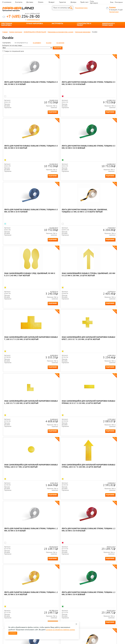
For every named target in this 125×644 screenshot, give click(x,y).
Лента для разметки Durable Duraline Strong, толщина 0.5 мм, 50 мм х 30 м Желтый (101, 84)
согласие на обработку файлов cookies (60, 630)
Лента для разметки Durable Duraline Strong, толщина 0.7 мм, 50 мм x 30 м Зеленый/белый (101, 467)
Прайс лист (84, 2)
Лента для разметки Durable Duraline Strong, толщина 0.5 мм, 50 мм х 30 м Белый (21, 84)
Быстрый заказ (114, 12)
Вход (112, 2)
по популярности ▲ (21, 43)
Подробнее (35, 112)
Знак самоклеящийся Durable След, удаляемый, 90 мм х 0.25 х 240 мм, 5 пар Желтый (21, 212)
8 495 (15, 604)
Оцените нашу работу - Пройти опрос (24, 609)
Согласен (13, 633)
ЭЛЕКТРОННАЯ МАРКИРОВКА (7, 25)
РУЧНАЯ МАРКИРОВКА (35, 24)
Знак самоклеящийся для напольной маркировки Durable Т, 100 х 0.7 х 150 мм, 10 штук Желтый (101, 212)
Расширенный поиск (81, 8)
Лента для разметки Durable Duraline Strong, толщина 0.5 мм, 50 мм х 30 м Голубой (61, 148)
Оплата (41, 2)
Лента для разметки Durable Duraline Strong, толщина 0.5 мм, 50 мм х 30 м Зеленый (21, 148)
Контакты (19, 2)
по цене (49, 43)
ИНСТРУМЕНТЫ (57, 24)
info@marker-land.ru (33, 20)
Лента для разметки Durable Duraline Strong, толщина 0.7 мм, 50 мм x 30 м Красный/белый (21, 531)
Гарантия (62, 2)
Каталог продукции (16, 32)
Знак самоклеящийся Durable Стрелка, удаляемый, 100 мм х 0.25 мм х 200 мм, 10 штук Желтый (62, 212)
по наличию (60, 43)
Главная (5, 32)
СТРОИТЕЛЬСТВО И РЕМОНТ (84, 25)
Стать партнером (94, 2)
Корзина (112, 7)
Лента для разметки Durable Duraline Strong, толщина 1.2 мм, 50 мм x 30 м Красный (21, 403)
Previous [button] (3, 581)
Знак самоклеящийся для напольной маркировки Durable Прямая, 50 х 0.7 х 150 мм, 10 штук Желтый (101, 276)
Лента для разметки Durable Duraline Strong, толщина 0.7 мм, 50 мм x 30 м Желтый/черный (61, 467)
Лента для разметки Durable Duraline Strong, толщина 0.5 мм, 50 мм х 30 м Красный (61, 84)
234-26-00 (23, 17)
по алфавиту (37, 43)
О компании (7, 2)
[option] (10, 579)
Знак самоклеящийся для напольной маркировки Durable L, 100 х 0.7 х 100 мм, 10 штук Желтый (61, 276)
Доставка (30, 2)
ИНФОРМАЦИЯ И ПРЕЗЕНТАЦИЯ (108, 25)
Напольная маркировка (83, 32)
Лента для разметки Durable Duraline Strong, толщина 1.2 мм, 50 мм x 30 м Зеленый (101, 403)
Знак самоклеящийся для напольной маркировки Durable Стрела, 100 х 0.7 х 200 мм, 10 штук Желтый (61, 340)
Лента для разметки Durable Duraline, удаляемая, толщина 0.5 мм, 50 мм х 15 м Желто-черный (101, 148)
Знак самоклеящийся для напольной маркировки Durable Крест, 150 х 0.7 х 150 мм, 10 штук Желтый (22, 276)
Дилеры (73, 2)
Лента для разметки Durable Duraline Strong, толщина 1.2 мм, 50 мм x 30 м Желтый (61, 403)
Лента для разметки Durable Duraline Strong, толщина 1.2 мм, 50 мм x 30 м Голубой (21, 467)
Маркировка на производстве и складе (60, 32)
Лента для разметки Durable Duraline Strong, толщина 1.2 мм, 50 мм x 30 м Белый (101, 340)
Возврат (52, 2)
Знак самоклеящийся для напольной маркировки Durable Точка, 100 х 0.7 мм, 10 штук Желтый (21, 340)
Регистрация (119, 2)
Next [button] (122, 581)
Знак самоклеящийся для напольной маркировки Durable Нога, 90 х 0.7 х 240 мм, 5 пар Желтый (61, 531)
